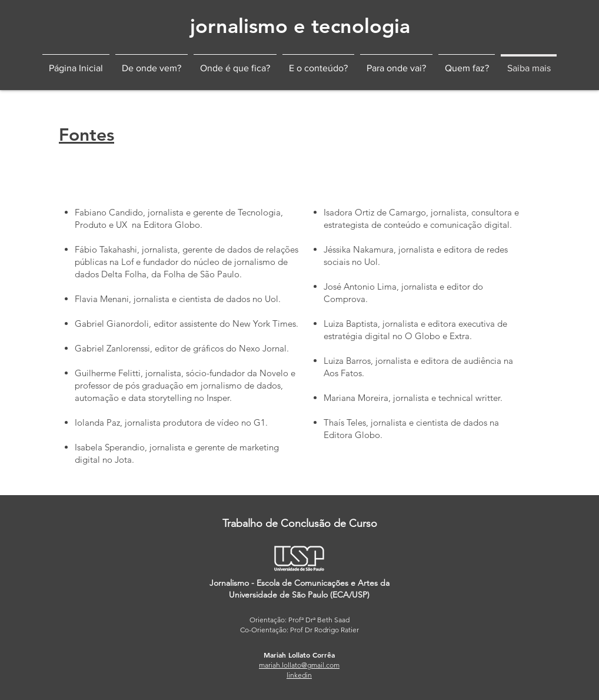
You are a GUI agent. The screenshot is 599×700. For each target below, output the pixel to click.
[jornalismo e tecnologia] (300, 26)
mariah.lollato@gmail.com (299, 665)
